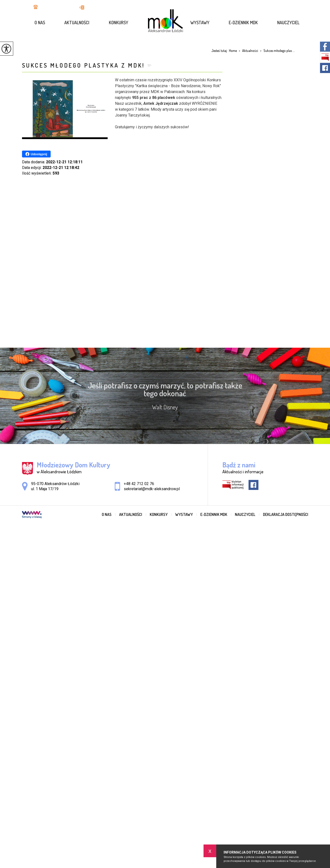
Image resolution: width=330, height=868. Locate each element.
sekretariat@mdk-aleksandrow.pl (111, 7)
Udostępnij (36, 154)
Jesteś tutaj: (220, 51)
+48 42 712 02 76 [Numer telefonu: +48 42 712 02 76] (139, 484)
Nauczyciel (288, 23)
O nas (40, 23)
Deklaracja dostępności (286, 514)
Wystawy (200, 23)
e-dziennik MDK (243, 23)
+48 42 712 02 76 (51, 7)
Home (233, 51)
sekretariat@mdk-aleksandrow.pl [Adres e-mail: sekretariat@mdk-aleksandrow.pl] (152, 489)
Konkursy (119, 23)
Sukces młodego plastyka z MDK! (83, 65)
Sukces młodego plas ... (276, 51)
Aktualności (77, 23)
